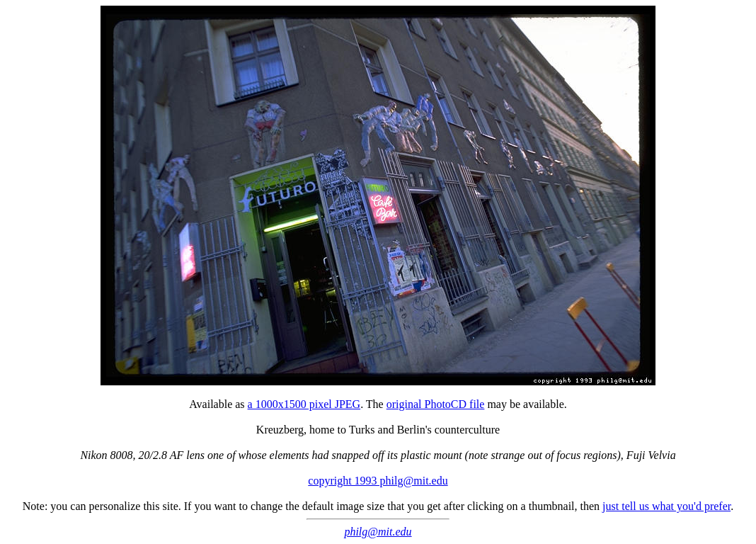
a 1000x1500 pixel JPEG (304, 404)
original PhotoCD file (436, 404)
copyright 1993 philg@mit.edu (378, 481)
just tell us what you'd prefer (666, 506)
